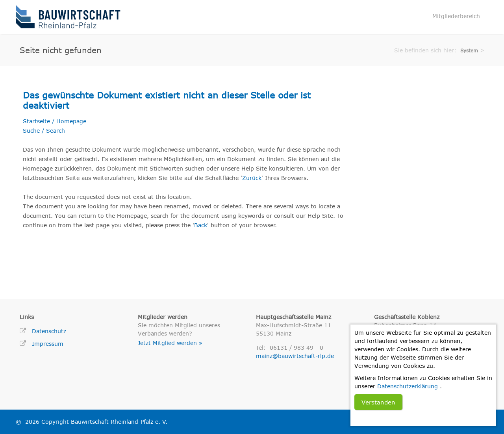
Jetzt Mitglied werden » (170, 343)
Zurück (252, 178)
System (469, 50)
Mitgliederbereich (456, 16)
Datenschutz (49, 331)
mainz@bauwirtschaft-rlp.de (295, 356)
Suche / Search (44, 131)
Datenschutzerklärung (408, 386)
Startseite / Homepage (55, 121)
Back (201, 225)
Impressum (48, 344)
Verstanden (378, 402)
